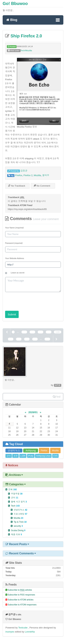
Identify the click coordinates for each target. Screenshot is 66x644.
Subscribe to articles (20, 590)
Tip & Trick (20, 522)
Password (14, 243)
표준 (15, 456)
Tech (15, 506)
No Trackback (17, 186)
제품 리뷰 (16, 535)
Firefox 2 (28, 175)
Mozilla (37, 175)
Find (57, 397)
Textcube (23, 628)
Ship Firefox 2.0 (26, 36)
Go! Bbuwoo (15, 3)
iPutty (31, 456)
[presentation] (32, 300)
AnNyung (31, 451)
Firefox (19, 175)
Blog (12, 20)
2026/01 (33, 412)
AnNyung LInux (43, 456)
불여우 (46, 175)
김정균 (24, 171)
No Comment (42, 186)
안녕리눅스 (14, 451)
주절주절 (17, 494)
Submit (12, 314)
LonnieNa (30, 632)
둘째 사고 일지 (19, 502)
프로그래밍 (20, 514)
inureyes (10, 632)
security (18, 526)
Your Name (14, 228)
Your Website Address (15, 258)
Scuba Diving (18, 530)
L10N (23, 456)
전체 (12, 490)
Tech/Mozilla (26, 50)
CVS (56, 456)
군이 (9, 456)
